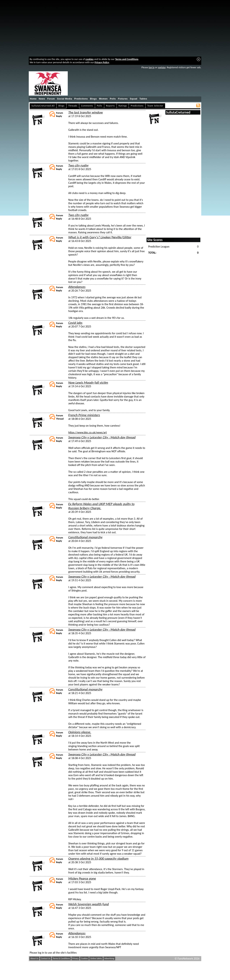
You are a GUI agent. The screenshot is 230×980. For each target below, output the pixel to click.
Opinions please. (80, 732)
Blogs (93, 99)
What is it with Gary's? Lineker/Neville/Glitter (100, 237)
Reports (110, 106)
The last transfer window (86, 112)
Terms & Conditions (61, 958)
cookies (90, 59)
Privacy (76, 958)
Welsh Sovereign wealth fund (88, 904)
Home (33, 99)
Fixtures (123, 99)
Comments (87, 106)
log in (151, 67)
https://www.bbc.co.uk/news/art (88, 432)
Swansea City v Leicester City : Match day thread (102, 437)
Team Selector (155, 106)
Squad (134, 99)
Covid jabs (75, 323)
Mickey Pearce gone (82, 878)
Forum (51, 99)
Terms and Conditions (127, 59)
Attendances (77, 287)
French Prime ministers (84, 415)
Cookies (84, 958)
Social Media (65, 99)
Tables (143, 99)
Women (103, 99)
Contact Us (46, 958)
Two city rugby (78, 165)
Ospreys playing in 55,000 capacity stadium (98, 858)
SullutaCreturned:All (43, 106)
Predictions (81, 99)
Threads (73, 106)
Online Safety (96, 958)
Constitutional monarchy (85, 537)
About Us (34, 958)
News (42, 99)
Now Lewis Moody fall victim (88, 382)
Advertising (109, 958)
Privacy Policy (102, 62)
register (162, 67)
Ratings (123, 106)
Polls (113, 99)
